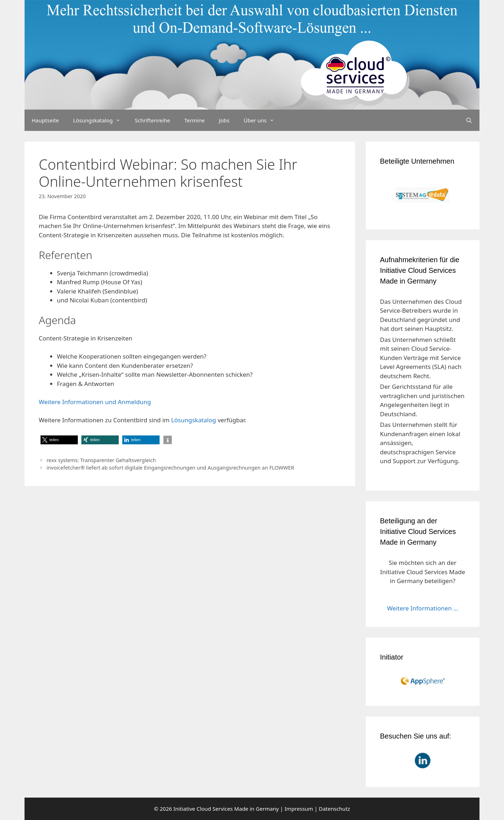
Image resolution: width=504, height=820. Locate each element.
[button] (59, 440)
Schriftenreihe (152, 120)
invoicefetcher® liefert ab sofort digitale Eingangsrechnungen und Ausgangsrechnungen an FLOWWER (170, 468)
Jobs (224, 120)
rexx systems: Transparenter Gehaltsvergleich (101, 460)
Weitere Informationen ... (423, 608)
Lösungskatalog (101, 120)
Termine (194, 120)
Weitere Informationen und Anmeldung (95, 402)
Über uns (263, 120)
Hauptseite (45, 120)
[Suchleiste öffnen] (469, 120)
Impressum (299, 809)
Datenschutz (334, 809)
